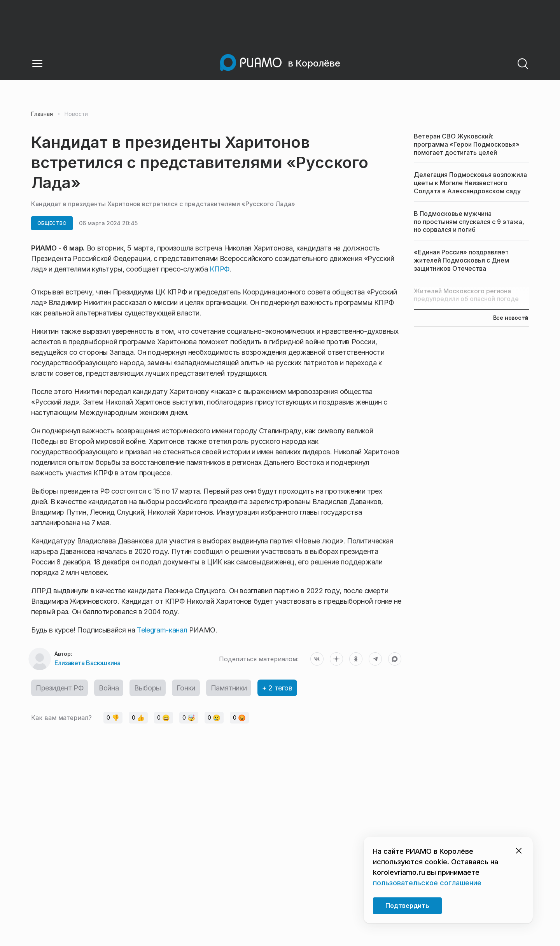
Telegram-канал (162, 630)
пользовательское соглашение (427, 883)
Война (109, 688)
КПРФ (220, 269)
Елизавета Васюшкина (87, 663)
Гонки (186, 688)
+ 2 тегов (277, 688)
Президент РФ (59, 688)
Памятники (229, 688)
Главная (42, 114)
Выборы (148, 688)
